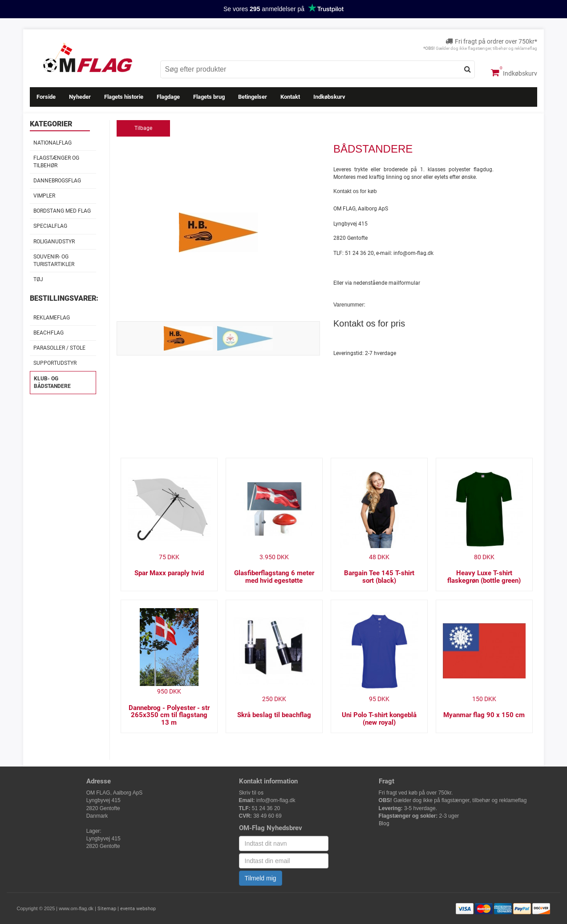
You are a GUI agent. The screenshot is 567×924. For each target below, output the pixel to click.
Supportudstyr (55, 363)
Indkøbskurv (514, 73)
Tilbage (143, 128)
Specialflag (50, 226)
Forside (46, 97)
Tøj (38, 279)
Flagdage (168, 97)
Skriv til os (251, 793)
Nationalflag (53, 143)
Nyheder (80, 97)
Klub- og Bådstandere (52, 382)
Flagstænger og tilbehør (56, 162)
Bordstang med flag (62, 211)
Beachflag (49, 333)
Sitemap (107, 909)
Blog (384, 823)
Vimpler (44, 196)
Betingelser (253, 97)
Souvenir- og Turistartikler (54, 260)
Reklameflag (52, 318)
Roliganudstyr (54, 242)
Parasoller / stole (59, 348)
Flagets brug (209, 97)
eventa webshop (138, 909)
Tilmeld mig (261, 878)
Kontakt (290, 97)
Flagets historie (124, 97)
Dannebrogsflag (57, 181)
